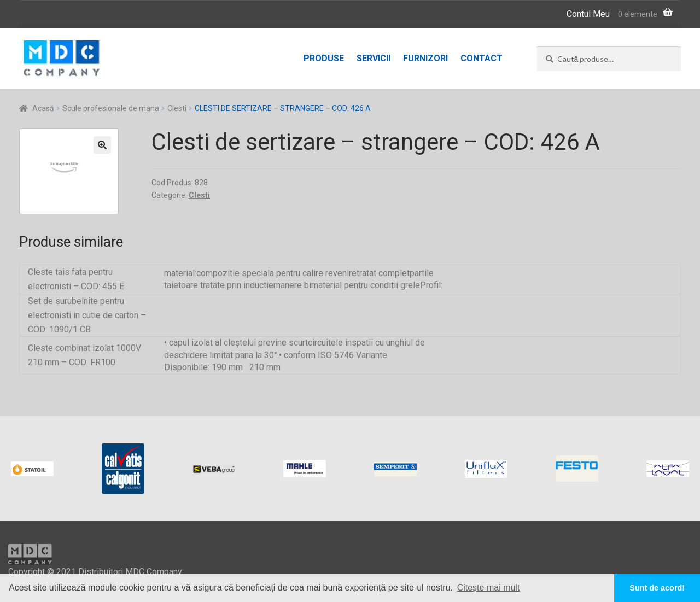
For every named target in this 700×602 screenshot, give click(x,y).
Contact (482, 58)
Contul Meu (588, 14)
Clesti (177, 108)
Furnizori (425, 58)
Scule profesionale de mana (111, 108)
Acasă (43, 108)
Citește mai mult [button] (489, 588)
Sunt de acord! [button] (657, 588)
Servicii (374, 58)
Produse (324, 58)
